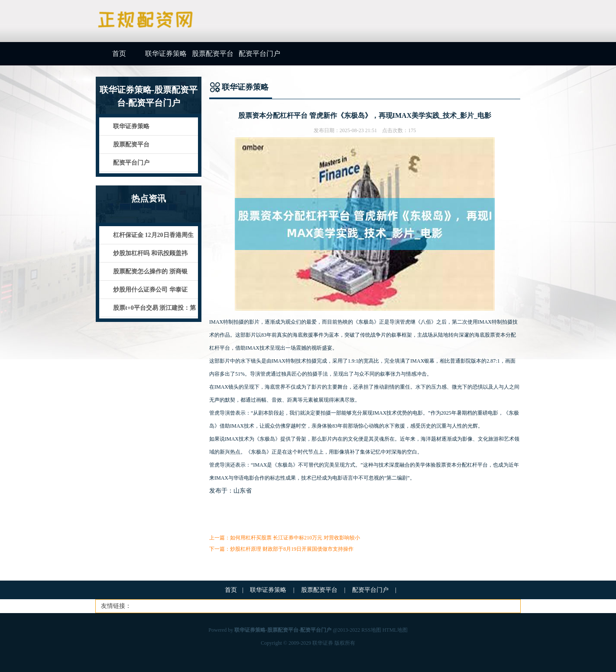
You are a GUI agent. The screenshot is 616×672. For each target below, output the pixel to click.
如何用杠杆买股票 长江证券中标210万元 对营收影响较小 (295, 538)
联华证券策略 (166, 54)
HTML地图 (395, 630)
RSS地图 (371, 630)
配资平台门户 (259, 54)
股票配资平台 (213, 54)
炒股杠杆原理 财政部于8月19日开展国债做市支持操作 (292, 549)
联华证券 (323, 643)
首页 (119, 54)
